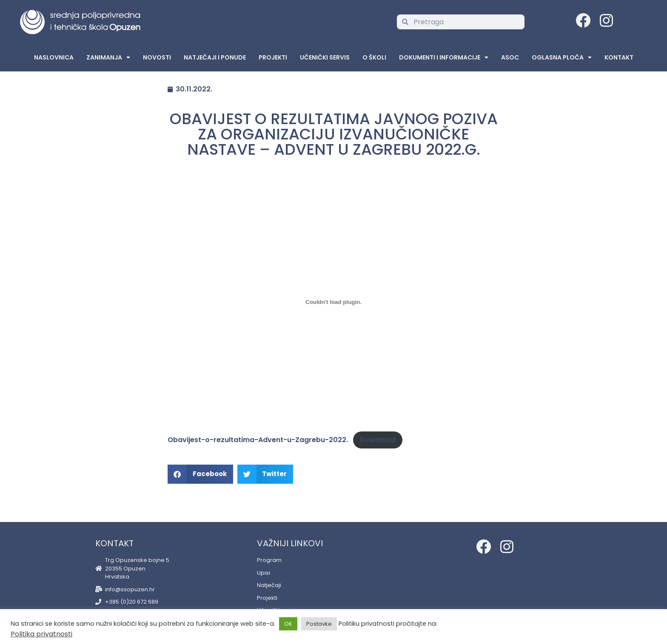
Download (378, 440)
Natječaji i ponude (215, 57)
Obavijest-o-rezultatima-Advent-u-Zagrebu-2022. (258, 440)
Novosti (157, 57)
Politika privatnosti (41, 634)
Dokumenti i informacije (444, 57)
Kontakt (619, 57)
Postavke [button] (319, 624)
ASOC (510, 57)
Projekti (273, 57)
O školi (374, 57)
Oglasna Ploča (562, 57)
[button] (200, 474)
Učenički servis (325, 57)
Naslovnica (54, 57)
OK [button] (288, 624)
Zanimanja (108, 57)
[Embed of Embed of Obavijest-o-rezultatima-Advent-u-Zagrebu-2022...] (333, 302)
